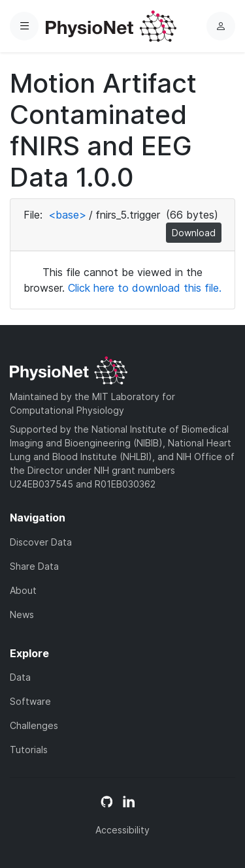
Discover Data (41, 542)
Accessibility (122, 830)
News (22, 614)
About (23, 590)
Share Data (34, 566)
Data (20, 677)
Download (194, 233)
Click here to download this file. (145, 288)
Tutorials (29, 750)
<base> (67, 215)
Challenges (34, 725)
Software (30, 701)
